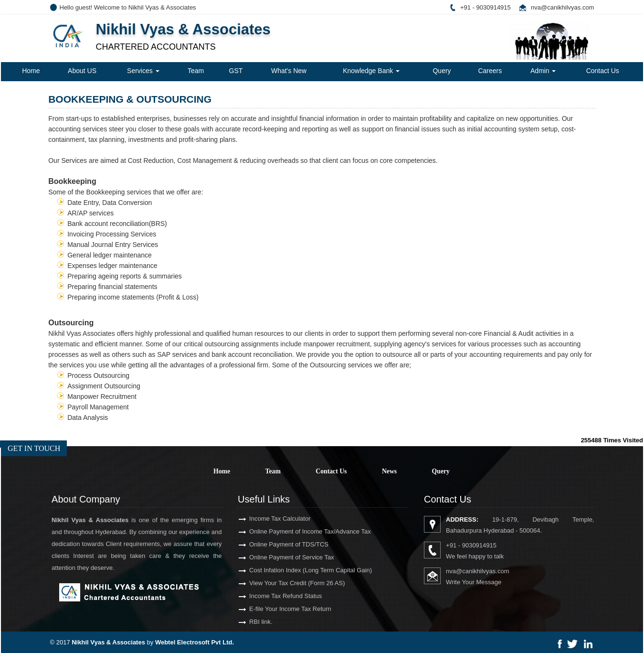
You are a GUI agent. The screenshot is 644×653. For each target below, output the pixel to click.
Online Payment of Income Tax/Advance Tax (299, 531)
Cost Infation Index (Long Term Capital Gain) (300, 570)
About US (82, 71)
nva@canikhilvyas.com (562, 7)
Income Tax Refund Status (274, 596)
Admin (543, 71)
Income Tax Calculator (269, 519)
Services (143, 71)
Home (31, 71)
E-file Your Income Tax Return (279, 609)
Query (442, 71)
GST (236, 71)
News (389, 471)
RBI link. (250, 622)
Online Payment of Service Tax (281, 557)
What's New (289, 71)
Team (196, 71)
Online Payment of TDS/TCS (278, 544)
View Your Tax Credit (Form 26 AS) (286, 583)
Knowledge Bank (371, 71)
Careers (490, 71)
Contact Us (603, 71)
